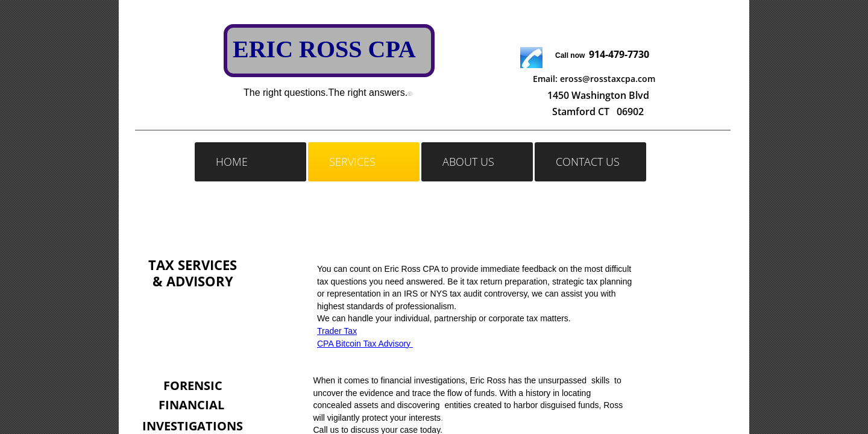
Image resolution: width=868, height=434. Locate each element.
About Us (468, 162)
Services (352, 162)
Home (232, 162)
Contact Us (588, 162)
